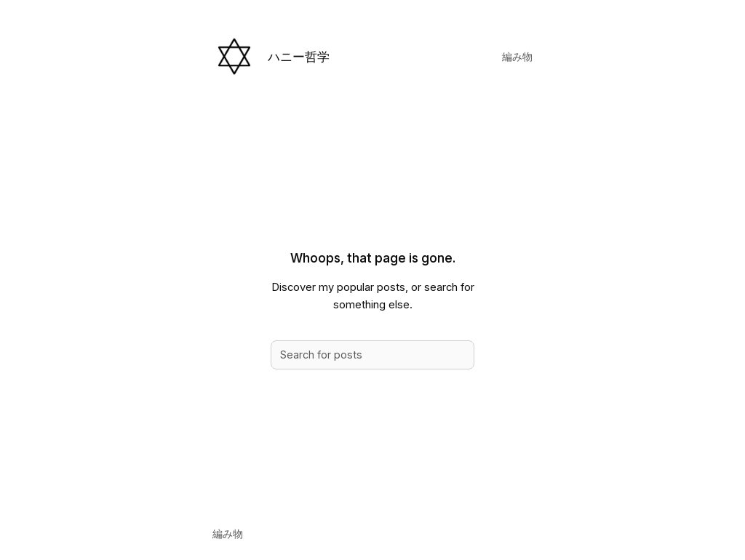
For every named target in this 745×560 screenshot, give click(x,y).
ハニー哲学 (299, 56)
